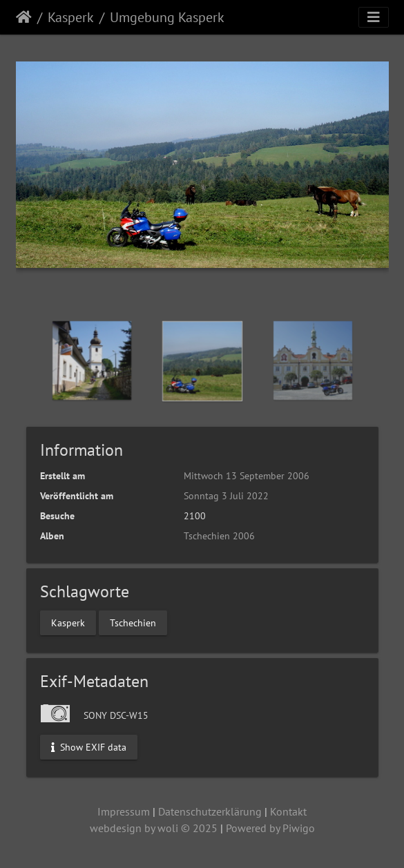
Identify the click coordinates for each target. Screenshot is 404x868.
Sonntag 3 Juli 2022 (226, 496)
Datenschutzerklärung (210, 811)
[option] (92, 360)
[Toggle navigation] (374, 17)
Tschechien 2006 (219, 536)
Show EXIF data (89, 746)
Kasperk (71, 17)
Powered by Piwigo (270, 828)
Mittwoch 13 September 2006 (247, 476)
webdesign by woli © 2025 (154, 828)
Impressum (124, 811)
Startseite (24, 17)
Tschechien (133, 622)
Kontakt (288, 811)
